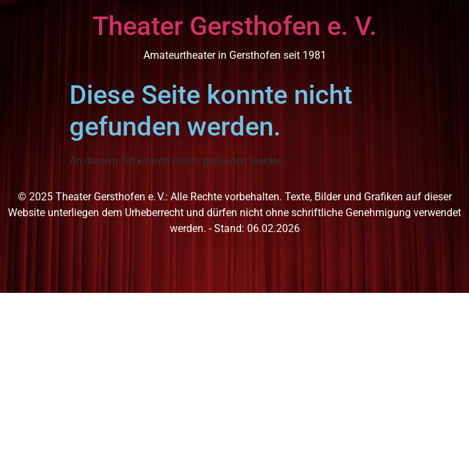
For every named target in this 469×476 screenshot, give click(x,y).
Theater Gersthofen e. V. (234, 26)
